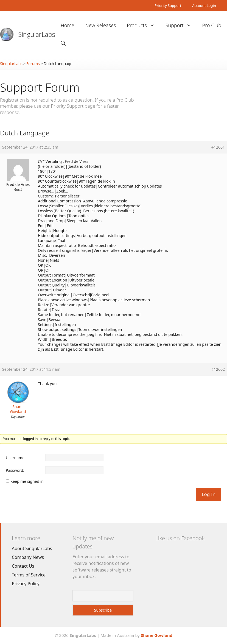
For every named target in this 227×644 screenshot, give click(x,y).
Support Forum (40, 87)
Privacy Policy (26, 584)
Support (181, 25)
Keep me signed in (27, 481)
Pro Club (212, 25)
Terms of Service (29, 575)
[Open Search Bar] (63, 43)
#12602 (218, 369)
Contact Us (23, 566)
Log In (209, 494)
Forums (33, 64)
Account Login (204, 5)
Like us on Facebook (180, 538)
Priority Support (168, 5)
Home (68, 25)
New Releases (101, 25)
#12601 (218, 147)
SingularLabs (37, 34)
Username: (16, 458)
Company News (28, 557)
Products (143, 25)
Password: (15, 470)
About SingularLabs (32, 548)
